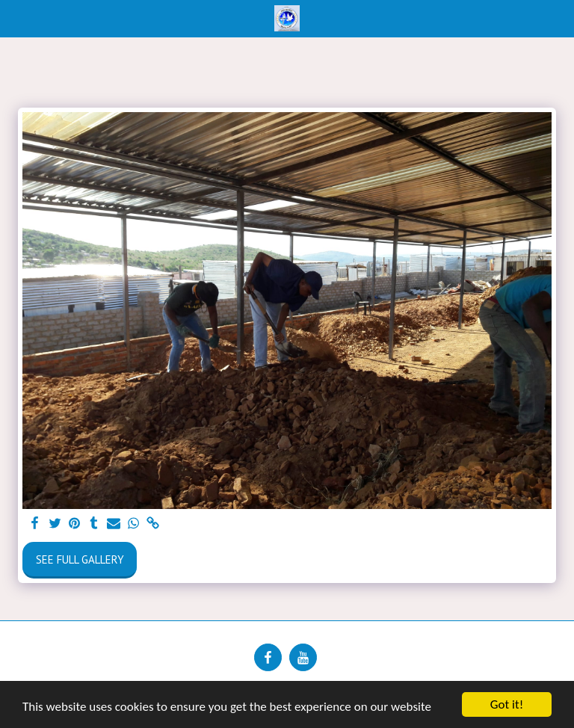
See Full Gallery (80, 559)
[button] (16, 18)
